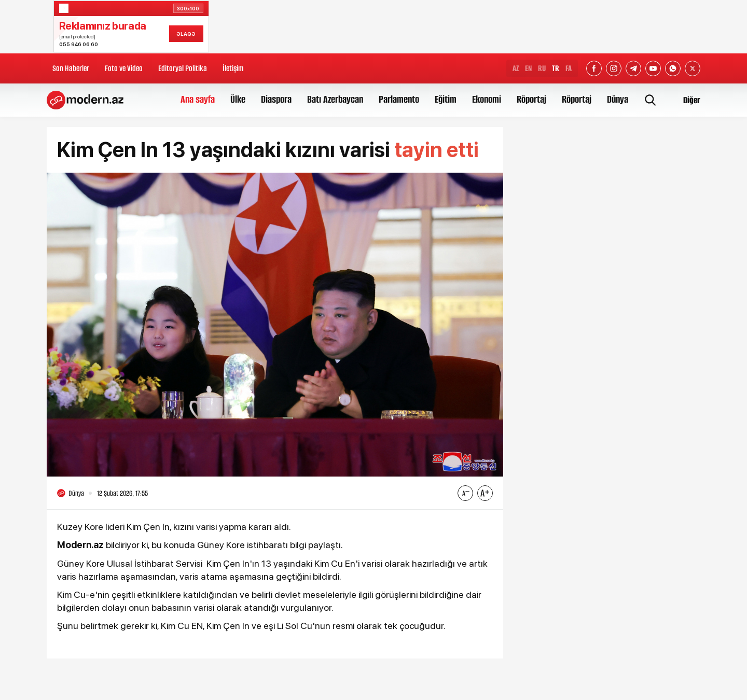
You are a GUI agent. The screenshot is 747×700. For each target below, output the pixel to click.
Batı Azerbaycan (335, 99)
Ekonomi (487, 99)
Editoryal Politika (183, 68)
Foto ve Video (124, 68)
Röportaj (531, 99)
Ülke (238, 99)
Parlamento (399, 99)
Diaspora (276, 99)
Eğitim (446, 99)
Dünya (618, 99)
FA (569, 68)
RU (542, 68)
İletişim (233, 68)
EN (528, 68)
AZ (516, 68)
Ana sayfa (198, 99)
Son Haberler (71, 68)
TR (556, 68)
